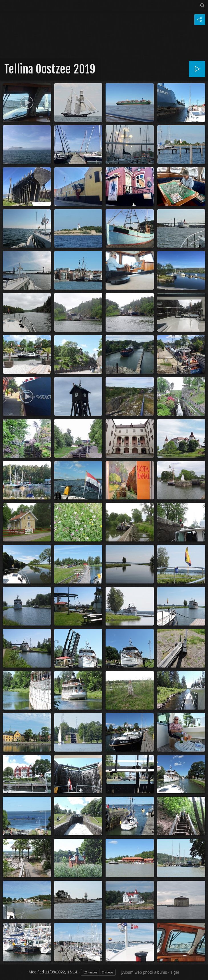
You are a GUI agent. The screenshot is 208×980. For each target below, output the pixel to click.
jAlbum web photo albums (144, 972)
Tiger (175, 972)
